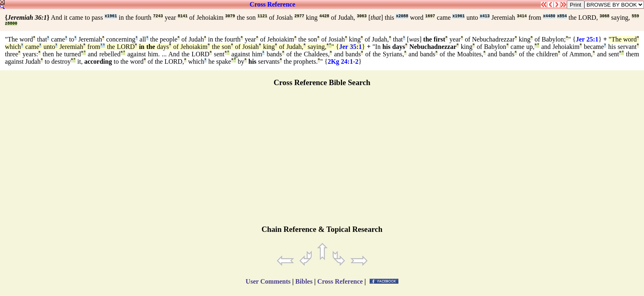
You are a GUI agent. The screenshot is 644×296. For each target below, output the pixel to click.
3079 (230, 16)
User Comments (268, 281)
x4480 (549, 16)
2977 (299, 16)
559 (635, 16)
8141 (183, 16)
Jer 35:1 (350, 47)
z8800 (11, 24)
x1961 (111, 16)
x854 (562, 16)
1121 (262, 16)
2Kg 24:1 (340, 61)
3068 (605, 16)
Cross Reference (273, 4)
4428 (324, 16)
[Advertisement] (322, 160)
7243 (158, 16)
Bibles (304, 281)
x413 (485, 16)
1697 (430, 16)
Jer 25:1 (587, 39)
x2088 (402, 16)
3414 (522, 16)
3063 (362, 16)
